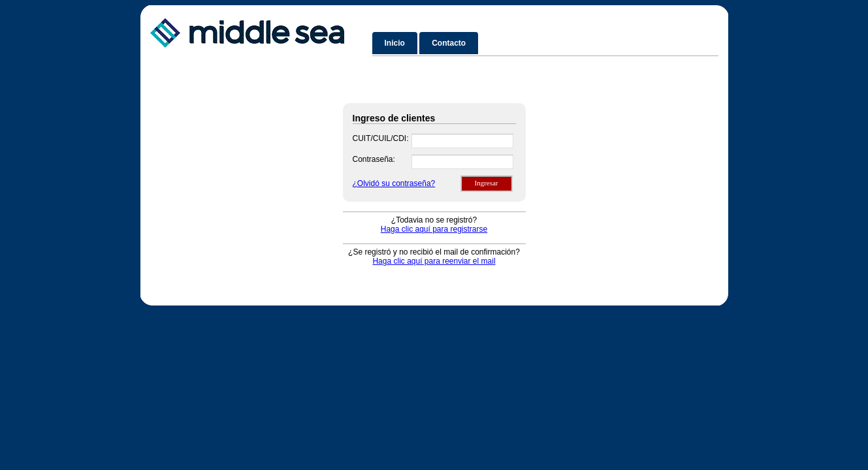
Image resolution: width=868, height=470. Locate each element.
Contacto (449, 43)
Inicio (395, 43)
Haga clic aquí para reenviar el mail (434, 261)
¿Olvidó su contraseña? (394, 183)
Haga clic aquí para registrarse (434, 229)
